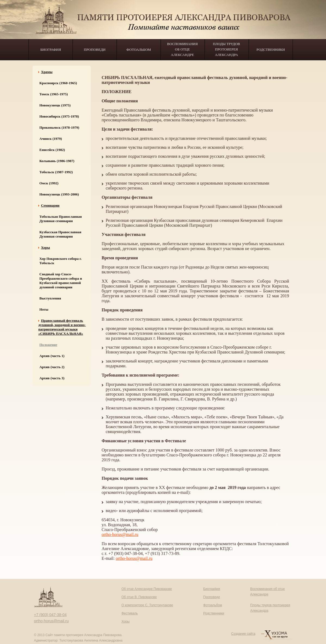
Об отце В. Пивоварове (139, 597)
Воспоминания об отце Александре (182, 49)
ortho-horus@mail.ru (120, 534)
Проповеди (95, 50)
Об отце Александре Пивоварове (147, 589)
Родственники (271, 50)
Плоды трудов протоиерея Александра (226, 49)
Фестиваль (130, 613)
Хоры (126, 621)
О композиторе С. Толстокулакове (147, 605)
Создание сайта (243, 634)
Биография (51, 50)
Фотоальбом (139, 50)
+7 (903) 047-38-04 (50, 615)
